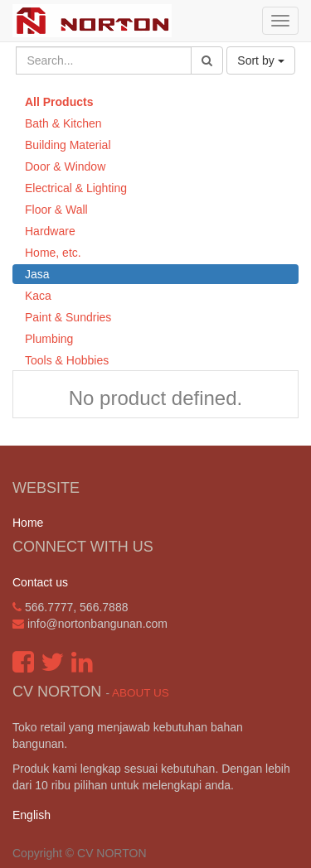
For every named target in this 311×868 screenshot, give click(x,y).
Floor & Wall (56, 210)
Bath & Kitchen (63, 123)
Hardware (50, 231)
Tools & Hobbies (67, 360)
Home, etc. (53, 253)
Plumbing (49, 339)
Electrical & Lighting (76, 188)
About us (141, 693)
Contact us (40, 582)
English (32, 815)
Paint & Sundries (68, 317)
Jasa (37, 274)
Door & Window (65, 166)
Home (28, 523)
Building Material (68, 145)
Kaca (38, 296)
